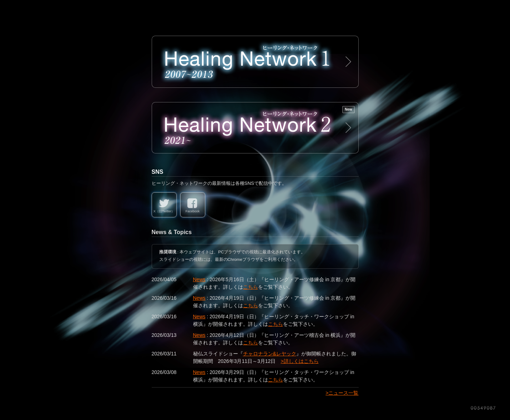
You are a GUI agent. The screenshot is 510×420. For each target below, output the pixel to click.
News (199, 279)
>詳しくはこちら (299, 361)
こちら (251, 287)
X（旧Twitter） (164, 211)
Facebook (193, 211)
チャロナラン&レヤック (270, 354)
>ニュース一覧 (342, 393)
